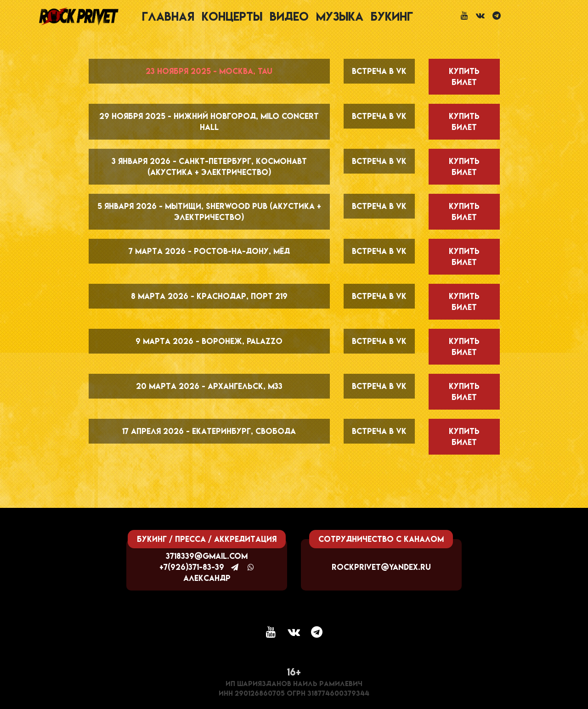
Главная (168, 16)
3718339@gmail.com (207, 556)
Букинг (392, 16)
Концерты (232, 16)
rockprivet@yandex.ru (381, 567)
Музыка (340, 16)
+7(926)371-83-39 (192, 567)
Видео (289, 16)
